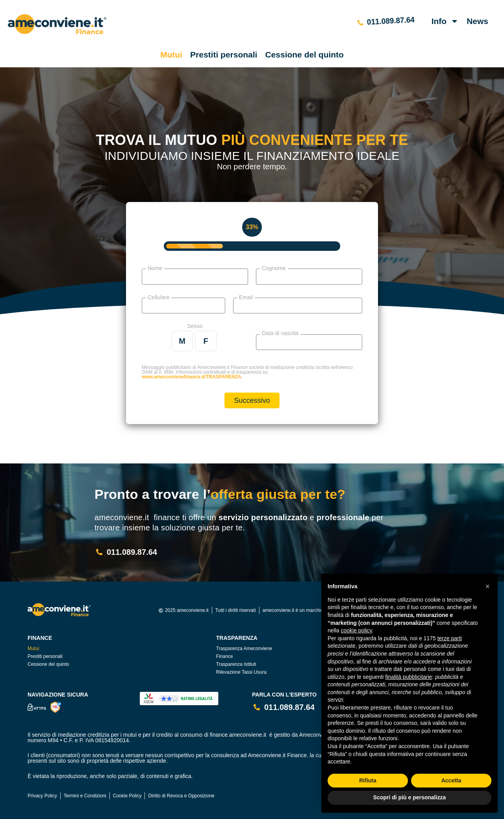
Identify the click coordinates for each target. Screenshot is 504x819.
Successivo (252, 400)
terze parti (450, 638)
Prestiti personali (224, 55)
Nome (155, 268)
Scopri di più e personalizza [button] (409, 797)
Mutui (171, 55)
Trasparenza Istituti (236, 664)
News (477, 21)
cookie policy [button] (356, 630)
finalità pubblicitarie (409, 677)
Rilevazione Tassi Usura (241, 672)
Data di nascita (280, 333)
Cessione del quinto (304, 55)
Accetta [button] (451, 780)
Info (445, 21)
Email (246, 297)
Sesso (195, 326)
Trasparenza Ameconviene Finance (244, 652)
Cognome (274, 268)
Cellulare (158, 297)
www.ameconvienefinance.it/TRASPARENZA (192, 377)
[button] (487, 586)
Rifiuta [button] (368, 780)
